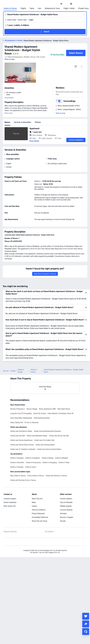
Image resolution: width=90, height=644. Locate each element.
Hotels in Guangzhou (33, 458)
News (34, 502)
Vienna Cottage (32, 409)
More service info (10, 506)
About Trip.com (37, 499)
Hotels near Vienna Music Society (22, 445)
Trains (32, 8)
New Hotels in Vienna (18, 476)
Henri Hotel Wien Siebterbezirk (21, 418)
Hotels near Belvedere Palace (37, 436)
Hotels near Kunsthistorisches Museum (47, 431)
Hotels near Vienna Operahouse (21, 440)
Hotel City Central (40, 413)
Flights (23, 8)
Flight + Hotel (69, 8)
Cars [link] (39, 8)
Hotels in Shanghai (17, 458)
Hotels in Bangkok (62, 458)
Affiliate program (66, 506)
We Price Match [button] (59, 55)
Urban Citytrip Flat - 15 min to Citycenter (24, 422)
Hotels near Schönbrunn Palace (21, 431)
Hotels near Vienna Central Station (49, 449)
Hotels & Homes (10, 8)
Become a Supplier (67, 517)
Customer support (10, 499)
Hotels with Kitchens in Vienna (56, 476)
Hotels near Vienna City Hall (59, 436)
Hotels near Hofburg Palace (45, 445)
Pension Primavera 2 (17, 409)
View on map (60, 113)
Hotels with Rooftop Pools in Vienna (23, 480)
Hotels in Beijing (48, 458)
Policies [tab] (38, 122)
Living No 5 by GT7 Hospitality (21, 413)
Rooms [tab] (7, 122)
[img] (20, 73)
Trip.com (6, 371)
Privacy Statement (38, 514)
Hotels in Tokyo (64, 462)
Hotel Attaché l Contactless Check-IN (60, 413)
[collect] (86, 616)
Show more (9, 113)
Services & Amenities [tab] (22, 122)
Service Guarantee (10, 502)
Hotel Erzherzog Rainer (42, 418)
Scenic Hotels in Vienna (36, 476)
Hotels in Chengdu (17, 467)
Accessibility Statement (40, 517)
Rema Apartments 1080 (47, 409)
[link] (61, 4)
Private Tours (83, 8)
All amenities (9, 98)
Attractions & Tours (52, 8)
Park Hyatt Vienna (64, 409)
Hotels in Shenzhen (17, 462)
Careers (34, 506)
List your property (66, 510)
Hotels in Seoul (31, 467)
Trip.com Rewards (66, 502)
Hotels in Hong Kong (33, 462)
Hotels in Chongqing (50, 462)
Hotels (13, 371)
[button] (66, 4)
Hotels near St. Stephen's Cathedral (23, 449)
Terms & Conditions (39, 510)
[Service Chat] (86, 632)
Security (63, 521)
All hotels (63, 514)
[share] (86, 624)
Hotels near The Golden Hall (44, 440)
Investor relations (66, 499)
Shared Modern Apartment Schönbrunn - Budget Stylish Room (22, 50)
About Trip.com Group (39, 521)
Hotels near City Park (18, 436)
